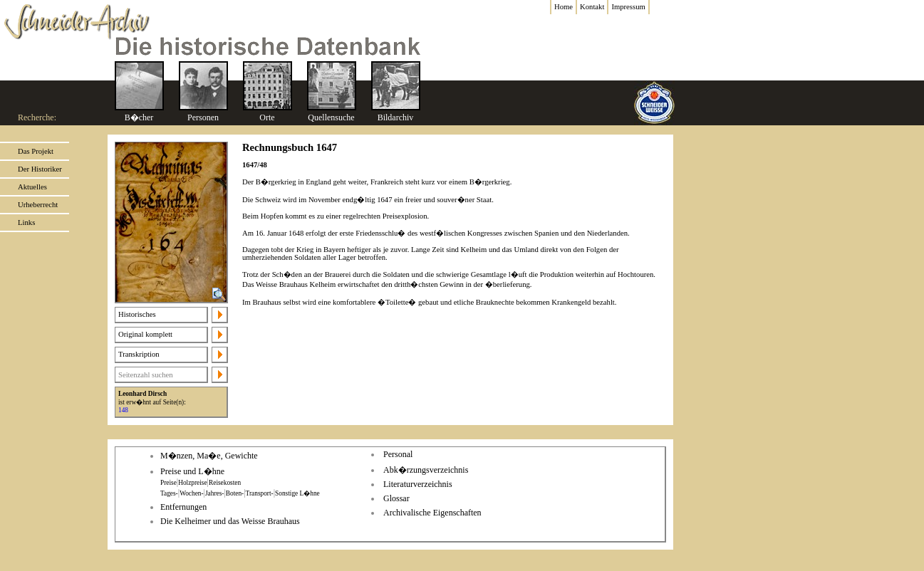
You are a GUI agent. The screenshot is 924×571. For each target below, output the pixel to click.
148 (123, 410)
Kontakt (592, 7)
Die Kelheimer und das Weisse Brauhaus (230, 521)
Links (26, 222)
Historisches (137, 314)
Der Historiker (40, 169)
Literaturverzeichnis (418, 484)
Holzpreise (192, 483)
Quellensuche (331, 117)
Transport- (260, 493)
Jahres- (214, 493)
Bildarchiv (396, 117)
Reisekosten (225, 483)
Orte (267, 117)
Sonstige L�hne (297, 493)
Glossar (396, 498)
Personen (203, 117)
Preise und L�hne (192, 471)
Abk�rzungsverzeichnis (426, 470)
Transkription (139, 354)
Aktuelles (32, 187)
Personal (398, 454)
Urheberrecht (38, 205)
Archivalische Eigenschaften (432, 513)
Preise (168, 483)
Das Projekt (36, 151)
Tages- (169, 493)
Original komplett (145, 334)
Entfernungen (183, 507)
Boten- (235, 493)
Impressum (628, 7)
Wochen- (191, 493)
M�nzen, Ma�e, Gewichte (209, 456)
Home (564, 7)
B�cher (139, 117)
